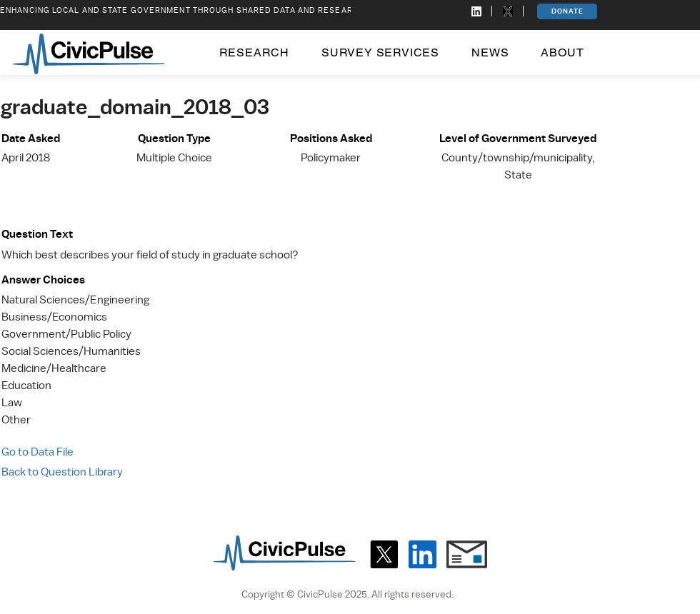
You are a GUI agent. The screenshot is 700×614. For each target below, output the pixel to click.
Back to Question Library (62, 472)
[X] (384, 554)
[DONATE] (567, 11)
